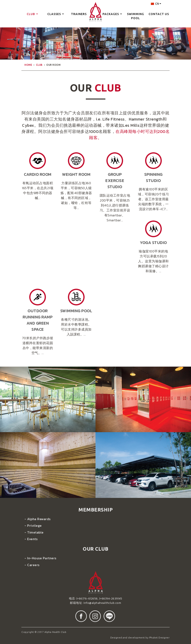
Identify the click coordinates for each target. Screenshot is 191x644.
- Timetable (34, 532)
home (28, 65)
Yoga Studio (153, 243)
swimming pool (136, 16)
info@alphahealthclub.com (102, 603)
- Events (31, 539)
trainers (79, 14)
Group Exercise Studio (115, 181)
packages (112, 14)
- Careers (32, 565)
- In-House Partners (40, 558)
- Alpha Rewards (38, 519)
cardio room (38, 174)
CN (156, 4)
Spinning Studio (153, 177)
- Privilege (33, 526)
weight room (76, 174)
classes (56, 14)
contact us (159, 14)
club (32, 14)
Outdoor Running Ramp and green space (38, 320)
